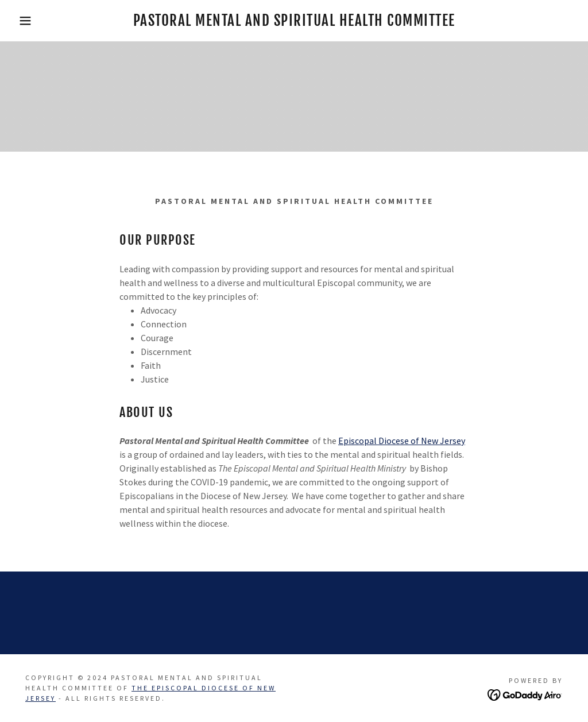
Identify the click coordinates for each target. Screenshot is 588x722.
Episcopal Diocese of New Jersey (402, 441)
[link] (294, 22)
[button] (29, 21)
